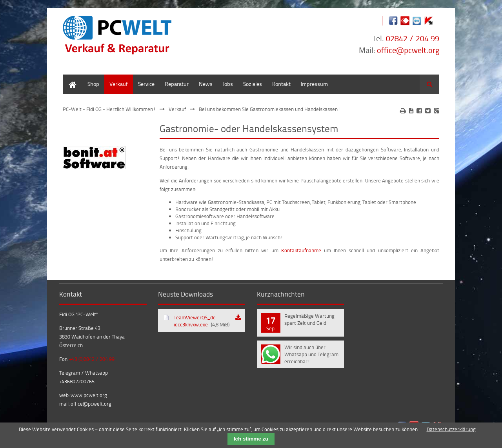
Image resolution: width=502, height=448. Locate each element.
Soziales (253, 84)
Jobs (228, 84)
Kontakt (281, 84)
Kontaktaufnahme (301, 250)
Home (70, 78)
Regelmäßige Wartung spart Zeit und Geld (309, 319)
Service (146, 84)
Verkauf (119, 84)
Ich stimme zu (251, 439)
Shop (93, 84)
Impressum (314, 84)
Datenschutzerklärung (451, 429)
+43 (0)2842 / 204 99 (92, 359)
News (206, 84)
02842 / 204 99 (413, 38)
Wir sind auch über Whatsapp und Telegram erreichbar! (311, 354)
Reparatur (177, 84)
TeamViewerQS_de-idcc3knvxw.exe (202, 321)
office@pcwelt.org (408, 50)
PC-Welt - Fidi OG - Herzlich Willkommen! (109, 109)
